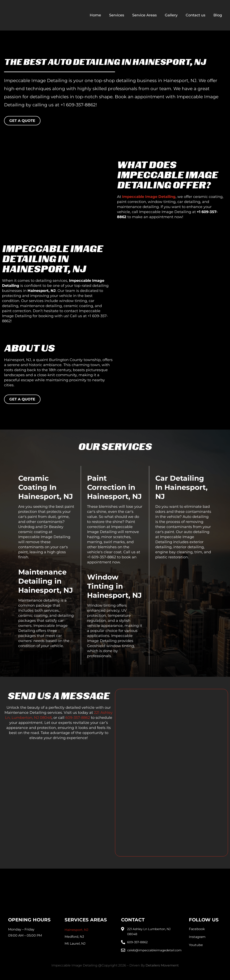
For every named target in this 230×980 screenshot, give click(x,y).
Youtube (196, 945)
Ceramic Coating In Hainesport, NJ (46, 487)
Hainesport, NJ (76, 930)
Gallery (171, 15)
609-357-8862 (78, 718)
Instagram (197, 937)
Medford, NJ (74, 937)
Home (95, 15)
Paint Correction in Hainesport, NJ (114, 487)
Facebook (197, 929)
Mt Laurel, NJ (75, 944)
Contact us (195, 15)
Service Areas (144, 15)
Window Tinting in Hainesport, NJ (114, 586)
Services (117, 15)
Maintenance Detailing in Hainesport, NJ (46, 581)
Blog (218, 15)
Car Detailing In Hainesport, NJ (181, 487)
